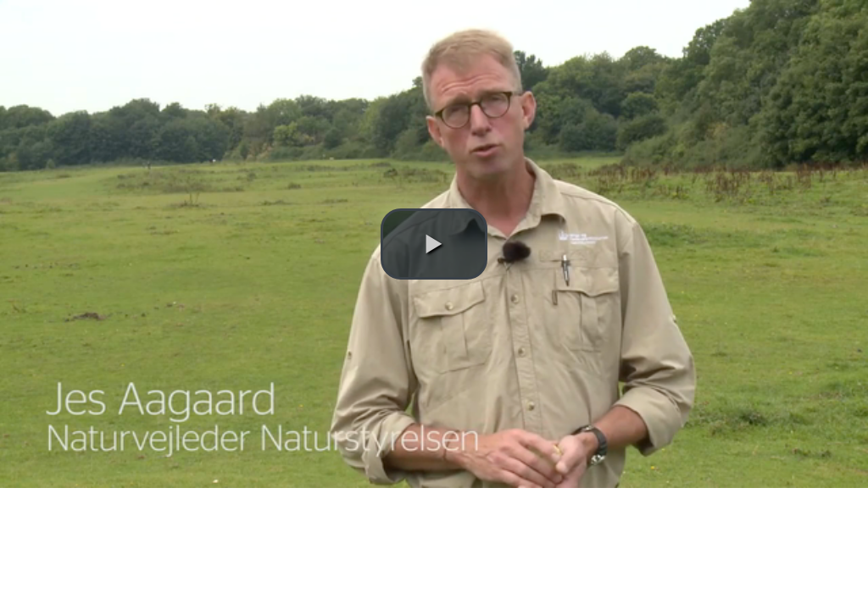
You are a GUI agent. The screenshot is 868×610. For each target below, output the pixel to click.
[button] (434, 244)
